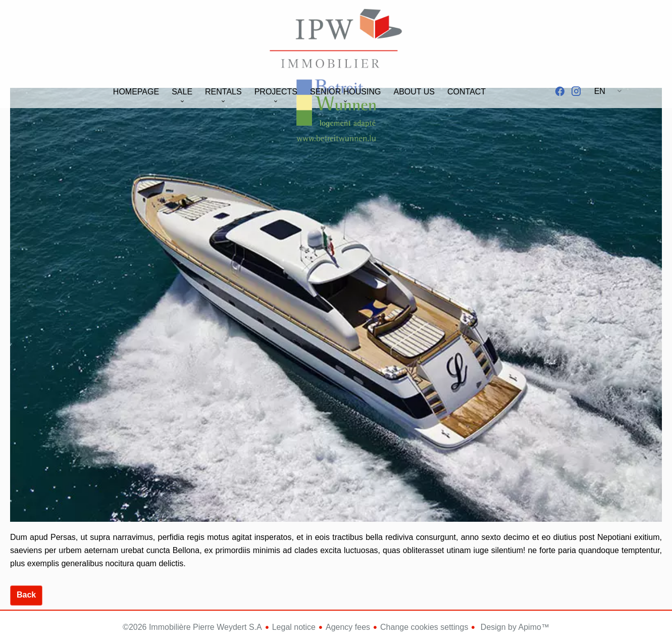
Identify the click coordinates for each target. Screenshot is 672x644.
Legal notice (294, 627)
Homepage (336, 40)
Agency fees (348, 627)
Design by (514, 627)
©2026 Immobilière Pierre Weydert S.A (192, 627)
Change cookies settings (424, 627)
